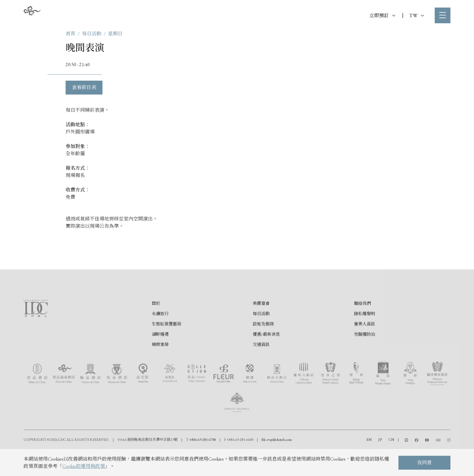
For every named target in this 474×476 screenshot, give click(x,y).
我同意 (424, 463)
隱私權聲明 (365, 339)
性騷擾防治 (365, 359)
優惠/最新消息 (266, 359)
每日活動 (92, 34)
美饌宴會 (261, 329)
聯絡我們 (362, 329)
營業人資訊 (365, 349)
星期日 (115, 34)
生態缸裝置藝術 (167, 349)
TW (417, 16)
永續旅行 (160, 339)
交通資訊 (261, 370)
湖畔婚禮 (160, 359)
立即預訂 (382, 16)
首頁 (70, 34)
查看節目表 (84, 87)
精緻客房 (160, 370)
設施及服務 (263, 349)
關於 (156, 329)
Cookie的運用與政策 (84, 466)
